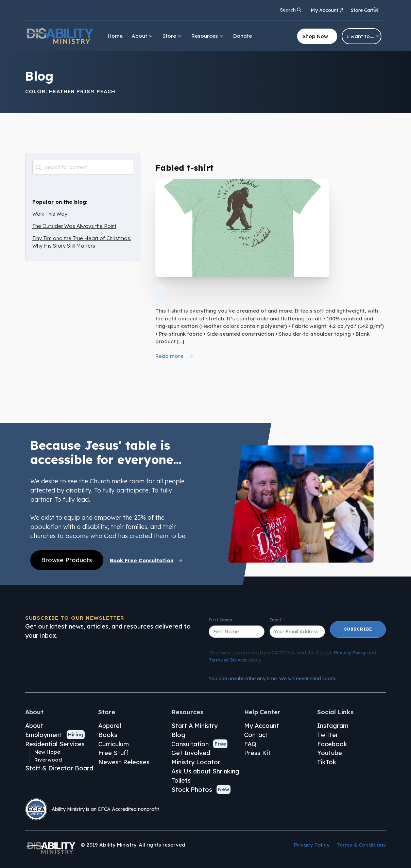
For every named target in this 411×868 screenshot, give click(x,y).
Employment (44, 735)
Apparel (110, 725)
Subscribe (358, 629)
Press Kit (257, 753)
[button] (365, 11)
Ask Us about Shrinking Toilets (205, 776)
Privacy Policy (350, 653)
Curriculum (114, 744)
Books (108, 735)
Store (173, 36)
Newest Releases (124, 762)
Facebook (332, 744)
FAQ (250, 744)
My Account (262, 725)
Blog (178, 735)
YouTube (330, 753)
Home (115, 36)
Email (275, 620)
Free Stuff (113, 753)
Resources (208, 36)
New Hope (47, 752)
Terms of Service (228, 660)
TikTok (327, 762)
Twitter (328, 735)
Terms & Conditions (361, 845)
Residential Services (55, 744)
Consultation (190, 744)
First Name (220, 620)
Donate (243, 36)
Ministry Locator (196, 762)
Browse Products (67, 560)
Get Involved (191, 753)
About (143, 36)
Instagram (333, 725)
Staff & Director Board (59, 768)
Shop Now (315, 36)
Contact (256, 735)
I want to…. (364, 36)
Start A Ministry (194, 725)
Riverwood (48, 760)
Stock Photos (192, 789)
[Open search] (291, 10)
